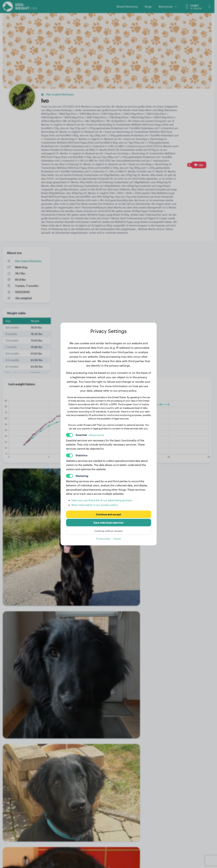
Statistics (82, 455)
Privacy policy (103, 539)
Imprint (117, 539)
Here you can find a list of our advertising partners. (102, 500)
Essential (90, 435)
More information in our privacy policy (95, 505)
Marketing (82, 476)
